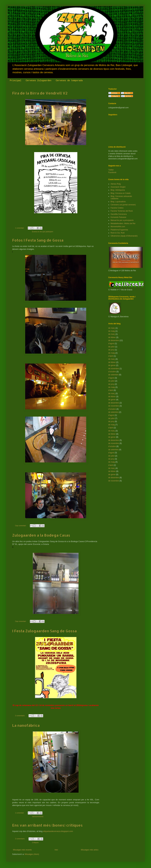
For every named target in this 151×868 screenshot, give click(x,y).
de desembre (114, 340)
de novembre (114, 369)
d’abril (111, 356)
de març (112, 328)
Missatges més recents (22, 850)
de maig (112, 331)
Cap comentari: (21, 526)
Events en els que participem (43, 232)
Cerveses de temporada (69, 81)
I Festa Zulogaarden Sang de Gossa (44, 631)
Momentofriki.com (118, 227)
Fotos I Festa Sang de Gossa (38, 240)
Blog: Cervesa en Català (120, 193)
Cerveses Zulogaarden (39, 81)
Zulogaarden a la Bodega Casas (41, 535)
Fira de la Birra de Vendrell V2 (40, 93)
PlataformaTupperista (119, 230)
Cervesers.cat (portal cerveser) (123, 205)
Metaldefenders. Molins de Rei (123, 223)
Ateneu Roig (116, 184)
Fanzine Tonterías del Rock (122, 211)
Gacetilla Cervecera (119, 214)
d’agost (111, 344)
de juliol (111, 347)
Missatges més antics (90, 850)
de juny (111, 350)
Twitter (111, 170)
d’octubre (112, 372)
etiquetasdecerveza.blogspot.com (58, 831)
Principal (16, 81)
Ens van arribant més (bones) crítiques (47, 825)
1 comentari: (20, 228)
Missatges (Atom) (32, 854)
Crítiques (35, 842)
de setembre (113, 375)
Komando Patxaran (118, 217)
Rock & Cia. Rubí (118, 233)
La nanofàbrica (26, 725)
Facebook (112, 172)
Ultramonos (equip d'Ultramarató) (124, 236)
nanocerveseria (38, 816)
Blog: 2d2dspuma (118, 190)
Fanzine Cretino (117, 208)
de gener (112, 365)
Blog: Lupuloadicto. (118, 202)
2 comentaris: (20, 716)
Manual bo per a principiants (122, 220)
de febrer (112, 337)
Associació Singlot (118, 187)
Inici (56, 850)
